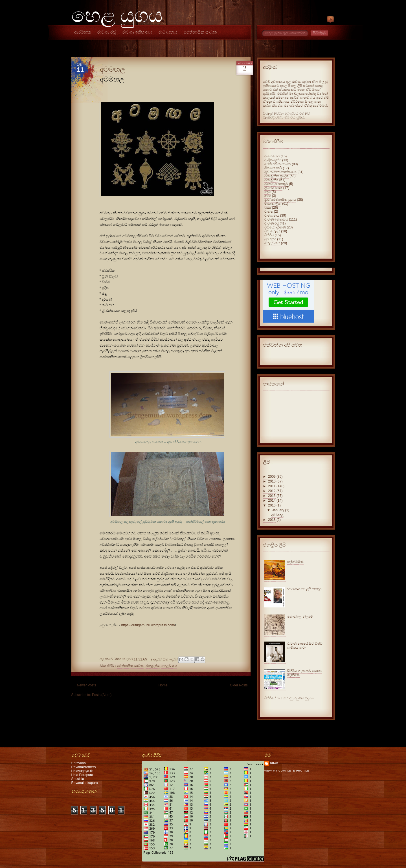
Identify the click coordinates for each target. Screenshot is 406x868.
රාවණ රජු (107, 32)
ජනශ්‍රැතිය (153, 666)
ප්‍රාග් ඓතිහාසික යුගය (280, 200)
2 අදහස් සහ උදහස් (164, 659)
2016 (272, 505)
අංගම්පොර (272, 156)
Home (163, 685)
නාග (268, 196)
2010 (272, 481)
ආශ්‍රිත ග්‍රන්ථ (273, 160)
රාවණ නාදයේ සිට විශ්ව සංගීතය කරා (305, 646)
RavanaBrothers (84, 767)
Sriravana (79, 763)
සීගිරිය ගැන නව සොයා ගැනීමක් (304, 673)
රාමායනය (168, 32)
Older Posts (239, 685)
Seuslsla (78, 779)
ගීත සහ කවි (273, 168)
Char (274, 763)
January (278, 510)
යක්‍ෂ (268, 208)
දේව (268, 192)
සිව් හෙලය (272, 231)
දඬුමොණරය (273, 188)
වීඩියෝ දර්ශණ (275, 227)
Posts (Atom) (102, 695)
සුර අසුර (270, 239)
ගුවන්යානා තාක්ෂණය (280, 172)
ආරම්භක (83, 32)
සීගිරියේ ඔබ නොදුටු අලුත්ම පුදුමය (289, 698)
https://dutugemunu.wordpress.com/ (148, 625)
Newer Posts (87, 685)
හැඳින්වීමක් (295, 562)
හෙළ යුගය (117, 15)
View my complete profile (287, 771)
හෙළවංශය (169, 666)
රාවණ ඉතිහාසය (137, 32)
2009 (272, 477)
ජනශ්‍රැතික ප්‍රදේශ (276, 176)
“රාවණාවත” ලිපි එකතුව (305, 589)
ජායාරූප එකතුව (276, 184)
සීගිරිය (269, 235)
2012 (272, 491)
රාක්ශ (269, 212)
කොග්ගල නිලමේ (300, 616)
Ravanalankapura (85, 783)
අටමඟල (112, 69)
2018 (272, 520)
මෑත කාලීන (273, 204)
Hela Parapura (82, 775)
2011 (272, 486)
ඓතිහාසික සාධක (200, 32)
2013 (272, 496)
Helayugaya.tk (82, 771)
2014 (272, 501)
